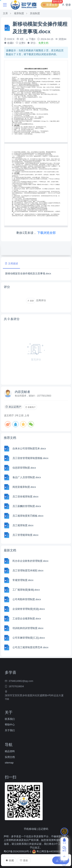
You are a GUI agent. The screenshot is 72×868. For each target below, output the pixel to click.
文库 (5, 13)
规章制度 (19, 13)
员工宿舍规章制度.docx (25, 497)
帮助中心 (10, 725)
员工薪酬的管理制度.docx (27, 506)
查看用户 (30, 407)
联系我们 (10, 719)
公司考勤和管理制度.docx (27, 599)
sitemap (9, 763)
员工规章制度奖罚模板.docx (28, 516)
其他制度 (35, 13)
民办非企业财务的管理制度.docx (30, 561)
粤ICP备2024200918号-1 (18, 851)
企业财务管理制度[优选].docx (29, 609)
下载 (61, 861)
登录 (66, 5)
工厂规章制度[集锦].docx (26, 590)
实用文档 (10, 757)
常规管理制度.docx (23, 580)
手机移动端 (30, 829)
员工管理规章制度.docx (25, 535)
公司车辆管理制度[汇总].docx (29, 638)
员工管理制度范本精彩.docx (28, 571)
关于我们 (10, 730)
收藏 (10, 861)
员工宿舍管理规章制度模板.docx (30, 458)
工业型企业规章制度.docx (27, 619)
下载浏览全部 (46, 233)
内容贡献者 (22, 392)
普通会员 (51, 5)
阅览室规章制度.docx (24, 487)
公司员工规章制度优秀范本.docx (30, 647)
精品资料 (10, 751)
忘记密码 (43, 829)
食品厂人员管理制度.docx (27, 477)
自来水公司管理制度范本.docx (29, 449)
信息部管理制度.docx (24, 468)
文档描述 (11, 263)
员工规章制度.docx (23, 525)
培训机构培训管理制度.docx (28, 628)
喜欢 (24, 860)
